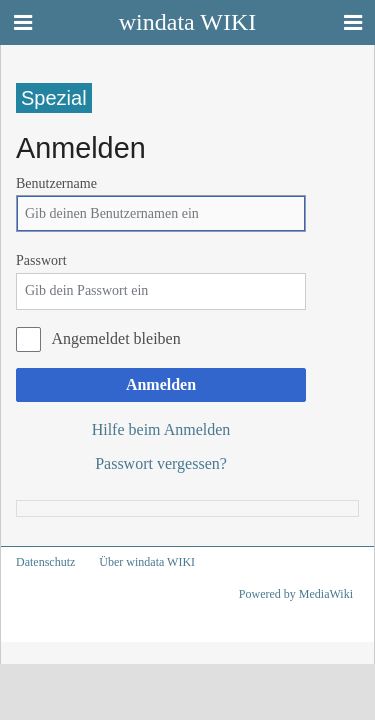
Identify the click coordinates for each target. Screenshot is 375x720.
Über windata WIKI (147, 562)
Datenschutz (45, 562)
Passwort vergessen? (161, 463)
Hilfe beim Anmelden (161, 429)
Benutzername (56, 183)
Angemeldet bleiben (115, 338)
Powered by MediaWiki (296, 594)
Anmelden (161, 384)
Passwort (41, 260)
